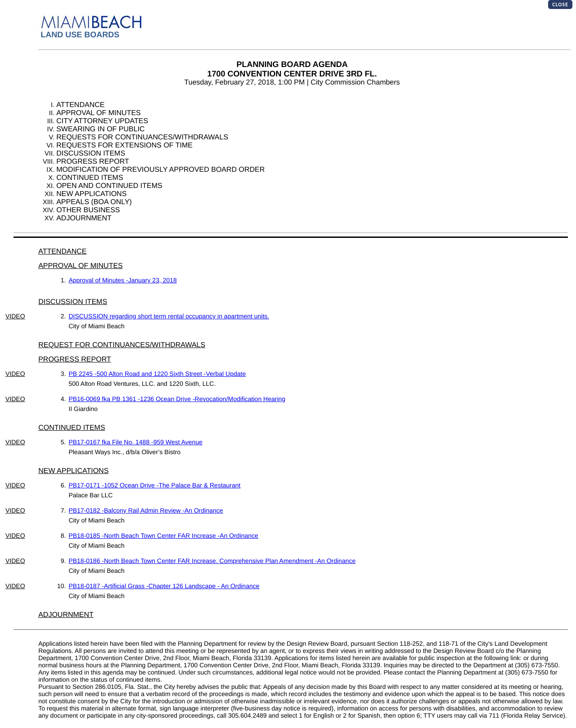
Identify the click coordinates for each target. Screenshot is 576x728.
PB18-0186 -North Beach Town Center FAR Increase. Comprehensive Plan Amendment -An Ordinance (212, 561)
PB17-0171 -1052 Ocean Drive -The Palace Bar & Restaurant (154, 485)
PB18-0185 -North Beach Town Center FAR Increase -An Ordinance (163, 536)
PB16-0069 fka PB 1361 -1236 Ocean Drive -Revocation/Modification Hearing (177, 399)
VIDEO (15, 316)
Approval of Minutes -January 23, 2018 (122, 280)
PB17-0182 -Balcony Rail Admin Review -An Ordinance (146, 510)
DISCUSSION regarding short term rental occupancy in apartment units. (169, 316)
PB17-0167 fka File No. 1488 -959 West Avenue (135, 442)
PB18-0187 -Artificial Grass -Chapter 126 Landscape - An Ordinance (164, 586)
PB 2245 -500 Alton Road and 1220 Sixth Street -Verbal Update (157, 374)
